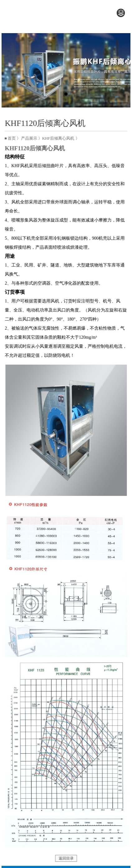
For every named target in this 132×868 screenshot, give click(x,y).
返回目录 (67, 858)
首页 (13, 138)
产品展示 (30, 138)
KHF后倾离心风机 (59, 138)
